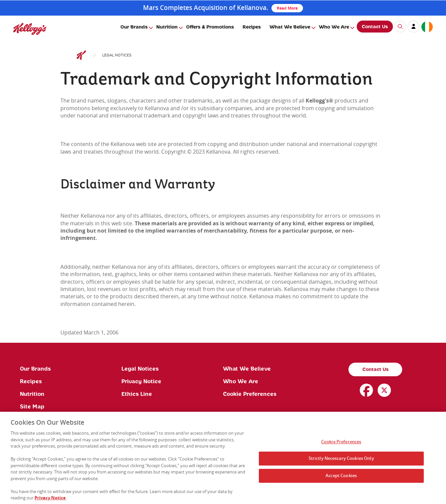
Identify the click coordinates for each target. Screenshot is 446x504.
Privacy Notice (141, 382)
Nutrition (167, 27)
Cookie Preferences (250, 394)
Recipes (252, 27)
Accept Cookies (341, 477)
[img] (30, 29)
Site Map (32, 407)
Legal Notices (140, 369)
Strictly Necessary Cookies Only (341, 460)
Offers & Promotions (210, 27)
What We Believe (290, 27)
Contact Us (375, 27)
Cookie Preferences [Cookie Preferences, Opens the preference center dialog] (341, 443)
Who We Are (334, 27)
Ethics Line (137, 394)
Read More (287, 8)
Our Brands (134, 27)
